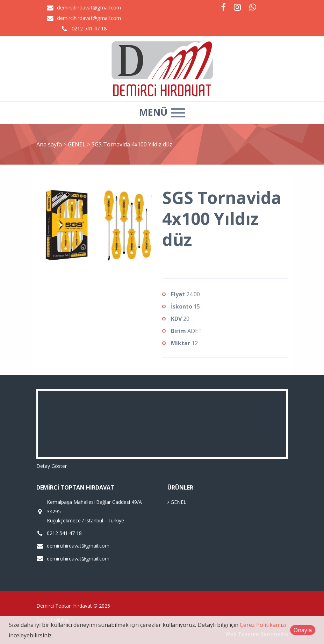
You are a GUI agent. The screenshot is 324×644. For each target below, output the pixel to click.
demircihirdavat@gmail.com (89, 8)
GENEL (77, 144)
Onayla (303, 630)
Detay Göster (52, 466)
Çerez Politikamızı (263, 625)
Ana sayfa (49, 144)
